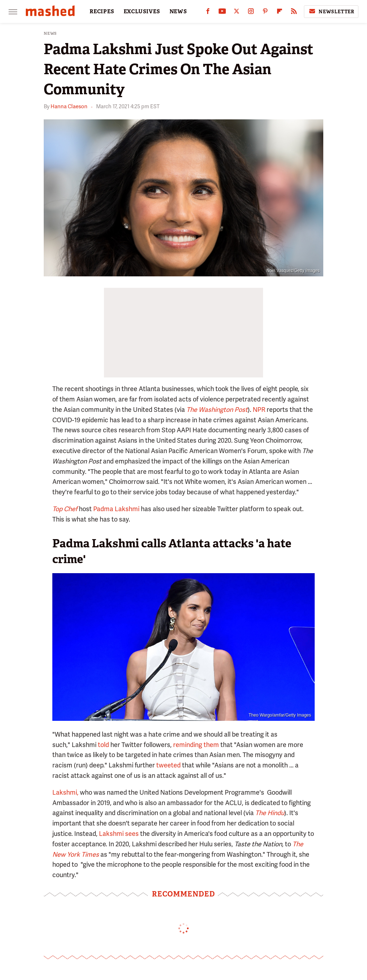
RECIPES (102, 11)
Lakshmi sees (119, 834)
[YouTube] (222, 13)
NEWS (178, 11)
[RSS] (294, 13)
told (103, 745)
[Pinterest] (265, 13)
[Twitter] (237, 13)
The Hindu (270, 813)
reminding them (196, 745)
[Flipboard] (280, 13)
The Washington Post (217, 410)
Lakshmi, (65, 792)
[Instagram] (251, 13)
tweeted (168, 765)
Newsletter (331, 11)
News (50, 34)
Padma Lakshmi (116, 509)
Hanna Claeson (69, 106)
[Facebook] (208, 13)
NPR (259, 410)
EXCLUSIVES (142, 11)
